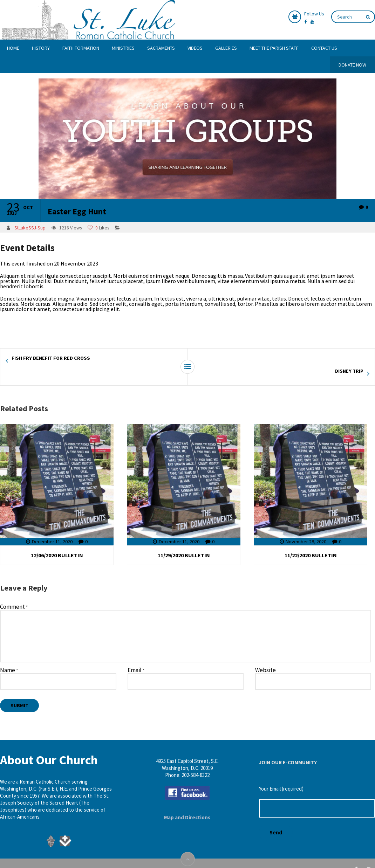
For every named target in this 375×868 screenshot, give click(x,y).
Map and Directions (187, 804)
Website (265, 657)
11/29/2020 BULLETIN (184, 542)
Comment (14, 594)
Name (9, 657)
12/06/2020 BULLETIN (57, 542)
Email (136, 657)
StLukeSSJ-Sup (30, 228)
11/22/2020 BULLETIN (311, 542)
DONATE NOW (352, 65)
